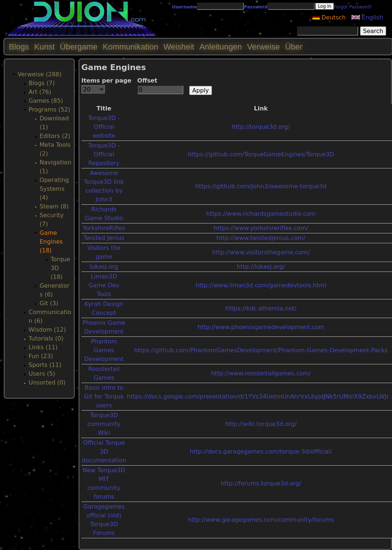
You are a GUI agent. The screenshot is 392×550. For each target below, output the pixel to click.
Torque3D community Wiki (104, 424)
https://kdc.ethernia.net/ (261, 308)
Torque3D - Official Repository (104, 154)
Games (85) (46, 101)
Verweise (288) (40, 74)
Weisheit (179, 47)
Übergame (79, 47)
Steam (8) (54, 206)
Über (294, 47)
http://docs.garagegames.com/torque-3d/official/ (261, 451)
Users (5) (42, 374)
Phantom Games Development (104, 350)
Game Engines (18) (51, 242)
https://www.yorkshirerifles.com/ (261, 228)
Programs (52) (50, 110)
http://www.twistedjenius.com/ (261, 238)
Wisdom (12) (47, 330)
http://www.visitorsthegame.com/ (261, 252)
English (367, 17)
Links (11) (43, 347)
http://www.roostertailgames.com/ (261, 373)
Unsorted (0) (47, 383)
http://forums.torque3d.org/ (261, 483)
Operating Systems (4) (54, 189)
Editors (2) (55, 136)
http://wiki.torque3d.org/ (261, 424)
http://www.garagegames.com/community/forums (261, 520)
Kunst (44, 47)
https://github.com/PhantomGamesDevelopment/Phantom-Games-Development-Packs (261, 350)
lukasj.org (104, 267)
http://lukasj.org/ (261, 267)
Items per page (107, 81)
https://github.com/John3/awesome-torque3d (261, 186)
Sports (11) (45, 365)
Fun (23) (41, 356)
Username (184, 7)
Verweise (263, 47)
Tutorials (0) (46, 338)
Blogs (19, 47)
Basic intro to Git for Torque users (104, 396)
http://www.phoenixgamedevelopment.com (261, 327)
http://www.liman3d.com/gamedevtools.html (261, 285)
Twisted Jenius (104, 238)
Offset (147, 81)
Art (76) (40, 92)
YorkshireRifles (104, 228)
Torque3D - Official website (104, 127)
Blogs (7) (42, 83)
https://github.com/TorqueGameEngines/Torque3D (261, 154)
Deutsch (329, 17)
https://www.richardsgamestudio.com (261, 214)
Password (256, 7)
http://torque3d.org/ (261, 127)
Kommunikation (131, 47)
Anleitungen (221, 47)
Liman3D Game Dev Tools (104, 285)
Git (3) (49, 303)
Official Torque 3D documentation (104, 451)
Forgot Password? (353, 7)
